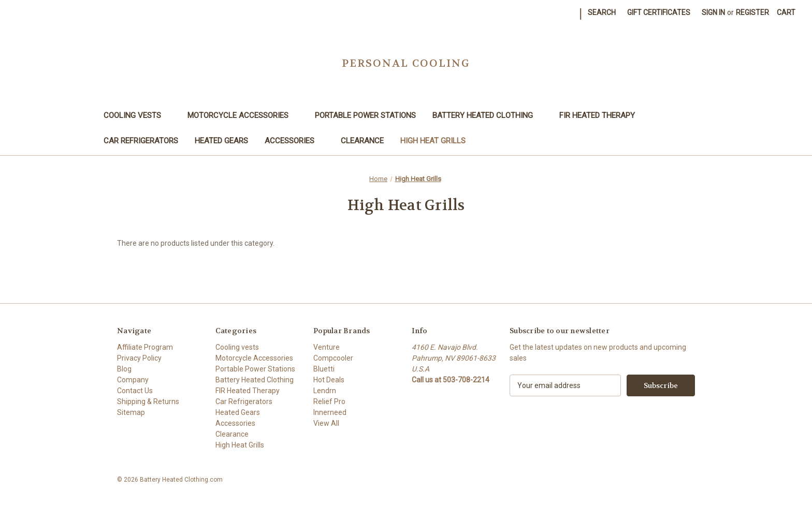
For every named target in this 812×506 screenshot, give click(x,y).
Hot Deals (329, 380)
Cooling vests (137, 115)
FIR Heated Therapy (602, 115)
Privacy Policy (139, 358)
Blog (124, 369)
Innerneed (330, 412)
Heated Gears (221, 141)
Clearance (362, 141)
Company (133, 380)
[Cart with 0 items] (786, 13)
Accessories (294, 141)
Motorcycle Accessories (243, 115)
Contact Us (135, 391)
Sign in (713, 12)
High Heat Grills (433, 141)
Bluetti (324, 369)
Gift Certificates (659, 12)
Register (752, 12)
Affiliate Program (145, 347)
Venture (327, 347)
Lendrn (325, 391)
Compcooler (333, 358)
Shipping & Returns (148, 401)
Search (602, 12)
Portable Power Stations (365, 115)
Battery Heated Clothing (488, 115)
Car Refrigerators (141, 141)
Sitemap (131, 412)
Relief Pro (329, 401)
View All (326, 423)
